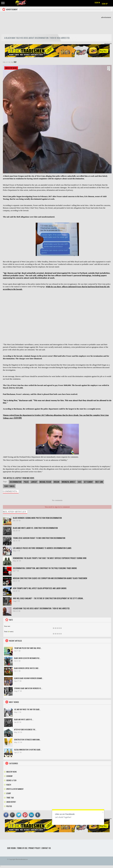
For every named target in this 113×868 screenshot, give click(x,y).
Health (9, 785)
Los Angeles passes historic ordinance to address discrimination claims (42, 548)
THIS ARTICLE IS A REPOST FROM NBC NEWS (19, 478)
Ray (15, 62)
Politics (9, 806)
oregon (56, 482)
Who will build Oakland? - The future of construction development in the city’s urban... (49, 598)
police (26, 482)
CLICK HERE (18, 418)
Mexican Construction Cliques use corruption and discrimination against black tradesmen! (50, 578)
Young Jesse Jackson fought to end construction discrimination (39, 538)
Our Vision (11, 848)
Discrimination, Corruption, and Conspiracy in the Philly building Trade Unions (45, 568)
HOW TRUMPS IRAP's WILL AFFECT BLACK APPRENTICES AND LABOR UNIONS (40, 588)
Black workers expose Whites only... (27, 668)
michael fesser (45, 482)
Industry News (11, 68)
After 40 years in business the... (25, 730)
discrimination (16, 482)
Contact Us (46, 848)
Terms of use (22, 848)
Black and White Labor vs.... (24, 720)
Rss (109, 772)
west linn (99, 482)
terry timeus (9, 486)
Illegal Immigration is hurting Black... (28, 750)
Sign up (105, 4)
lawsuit (34, 482)
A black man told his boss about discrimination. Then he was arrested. (41, 608)
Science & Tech (11, 780)
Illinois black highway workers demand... (29, 678)
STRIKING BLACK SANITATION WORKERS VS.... (28, 688)
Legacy (9, 793)
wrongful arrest (69, 482)
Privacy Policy (34, 848)
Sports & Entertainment (15, 789)
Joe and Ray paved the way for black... (27, 709)
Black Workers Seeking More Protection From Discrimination (37, 518)
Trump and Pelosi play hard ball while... (28, 648)
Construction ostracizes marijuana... (27, 740)
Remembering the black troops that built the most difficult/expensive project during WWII (50, 558)
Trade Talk (10, 798)
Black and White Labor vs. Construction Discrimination (35, 528)
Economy (9, 776)
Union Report (11, 802)
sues (80, 482)
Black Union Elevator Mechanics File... (27, 658)
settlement (88, 482)
